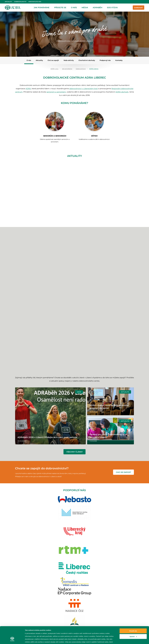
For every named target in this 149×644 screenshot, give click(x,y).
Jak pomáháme (42, 8)
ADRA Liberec (94, 69)
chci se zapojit (123, 472)
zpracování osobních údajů (57, 631)
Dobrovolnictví (20, 2)
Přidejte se (60, 8)
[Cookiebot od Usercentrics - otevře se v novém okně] (12, 640)
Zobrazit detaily (30, 640)
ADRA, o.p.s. (54, 69)
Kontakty (119, 60)
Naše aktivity (69, 60)
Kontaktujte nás (35, 2)
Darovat (138, 8)
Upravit (133, 623)
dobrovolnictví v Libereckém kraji (84, 89)
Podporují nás (105, 60)
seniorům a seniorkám (56, 92)
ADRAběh (97, 8)
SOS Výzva (112, 8)
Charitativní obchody (87, 60)
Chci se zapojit (53, 60)
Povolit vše (133, 617)
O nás (74, 8)
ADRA (28, 89)
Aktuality (8, 2)
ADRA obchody (122, 92)
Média (85, 8)
